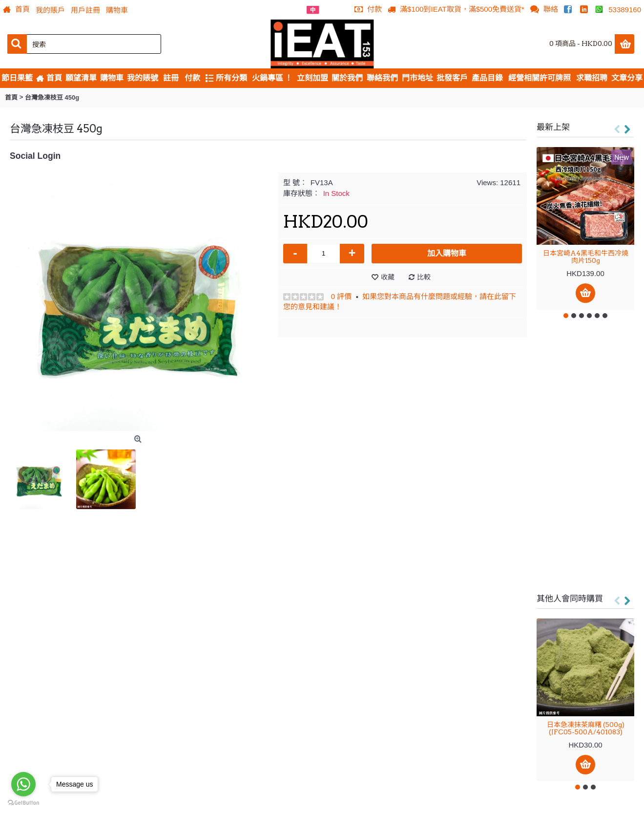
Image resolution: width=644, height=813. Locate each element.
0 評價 (342, 296)
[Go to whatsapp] (23, 784)
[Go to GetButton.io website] (23, 803)
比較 (424, 277)
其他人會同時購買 (570, 599)
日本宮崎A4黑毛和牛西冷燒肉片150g (586, 257)
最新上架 (553, 127)
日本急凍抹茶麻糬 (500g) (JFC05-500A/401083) (586, 728)
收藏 (388, 277)
